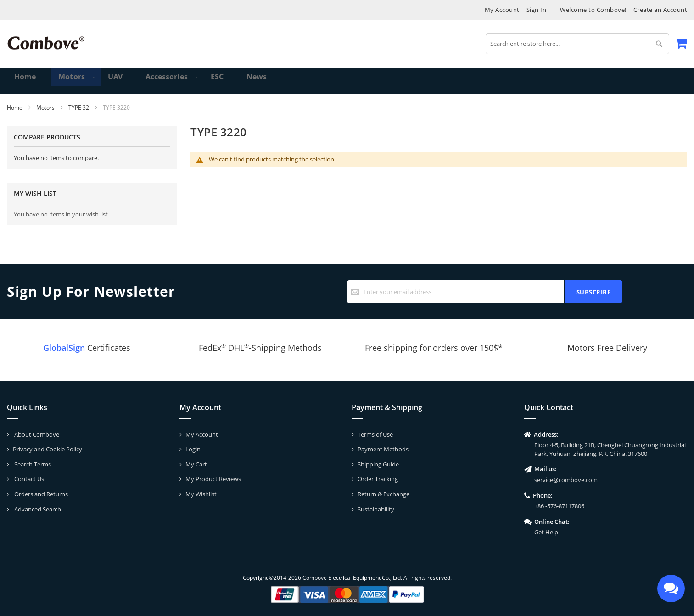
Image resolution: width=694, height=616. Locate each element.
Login (193, 449)
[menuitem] (68, 81)
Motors (46, 108)
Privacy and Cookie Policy (48, 449)
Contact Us (28, 479)
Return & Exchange (383, 494)
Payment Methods (383, 449)
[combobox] (577, 44)
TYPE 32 (79, 108)
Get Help (546, 532)
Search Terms (32, 464)
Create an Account (660, 10)
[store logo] (46, 43)
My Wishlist (201, 494)
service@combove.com (566, 480)
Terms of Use (375, 434)
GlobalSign (64, 348)
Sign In (537, 10)
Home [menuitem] (26, 80)
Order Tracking (378, 479)
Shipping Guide (378, 464)
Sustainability (376, 509)
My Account (502, 10)
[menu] (347, 81)
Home (15, 108)
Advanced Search (37, 509)
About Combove (36, 434)
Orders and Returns (40, 494)
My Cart (196, 464)
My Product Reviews (213, 479)
